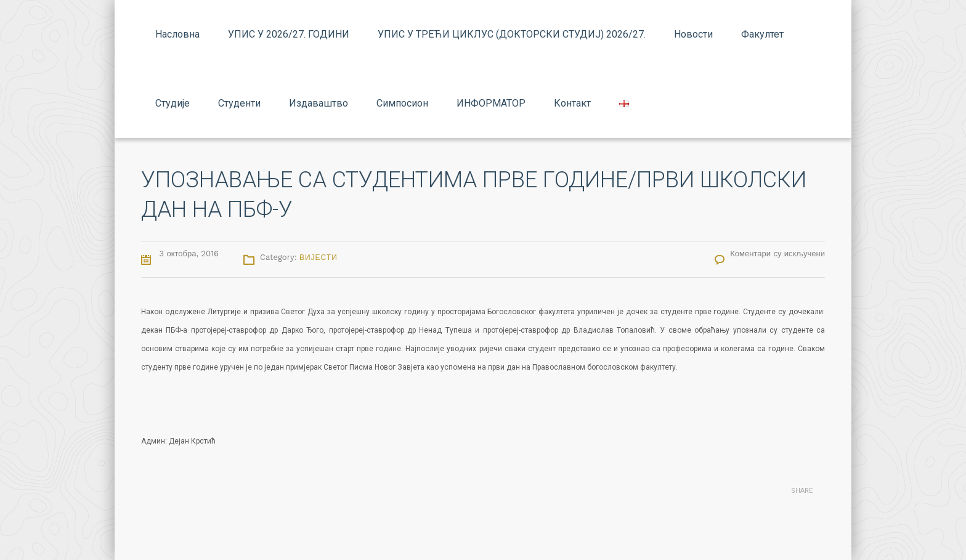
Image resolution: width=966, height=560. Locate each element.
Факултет (762, 34)
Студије (172, 103)
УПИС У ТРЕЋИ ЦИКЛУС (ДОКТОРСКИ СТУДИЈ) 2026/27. (512, 34)
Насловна (177, 34)
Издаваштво (319, 103)
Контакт (572, 103)
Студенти (239, 103)
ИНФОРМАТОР (491, 103)
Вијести (319, 258)
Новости (693, 34)
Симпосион (402, 103)
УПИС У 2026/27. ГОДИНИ (289, 34)
